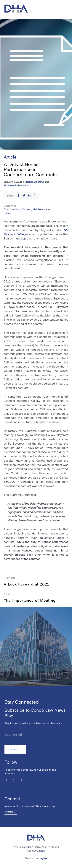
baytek (43, 858)
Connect (11, 812)
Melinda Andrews (34, 182)
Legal (42, 851)
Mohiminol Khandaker (16, 185)
